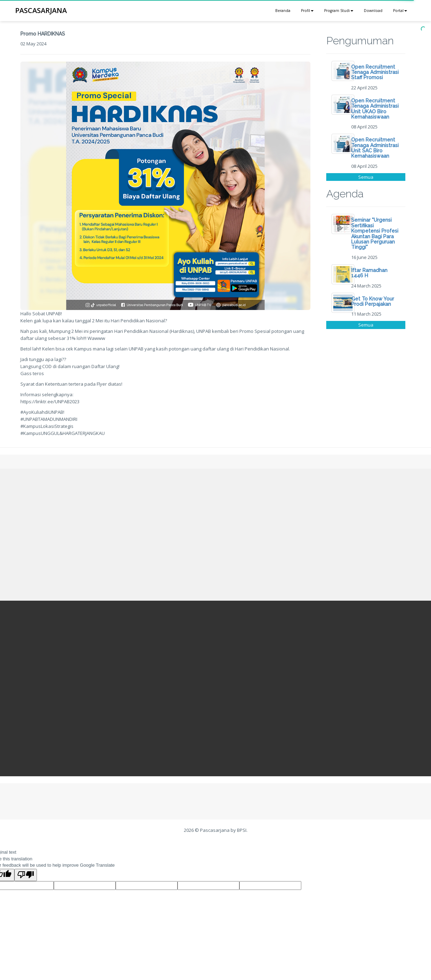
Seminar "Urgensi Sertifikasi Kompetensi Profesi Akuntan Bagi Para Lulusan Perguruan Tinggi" (375, 233)
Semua (366, 177)
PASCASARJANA (41, 10)
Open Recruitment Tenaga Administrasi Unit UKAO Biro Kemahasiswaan (375, 109)
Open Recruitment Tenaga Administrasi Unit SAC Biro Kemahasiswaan (375, 148)
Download (373, 11)
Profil (307, 11)
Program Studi (339, 11)
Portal (400, 11)
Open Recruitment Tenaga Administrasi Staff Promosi (375, 72)
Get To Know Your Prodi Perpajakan (373, 301)
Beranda (283, 11)
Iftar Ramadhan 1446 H (369, 273)
